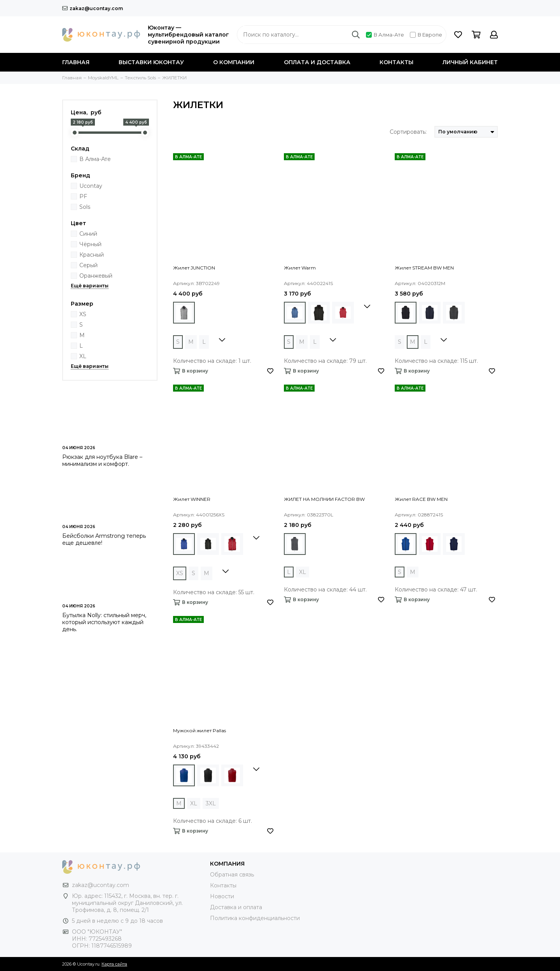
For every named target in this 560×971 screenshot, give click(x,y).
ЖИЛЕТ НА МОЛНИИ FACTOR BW (324, 499)
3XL (211, 803)
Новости (222, 896)
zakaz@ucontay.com (93, 8)
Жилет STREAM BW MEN (424, 268)
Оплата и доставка (317, 62)
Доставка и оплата (236, 907)
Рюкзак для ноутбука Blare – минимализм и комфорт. (102, 460)
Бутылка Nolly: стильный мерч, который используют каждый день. (104, 622)
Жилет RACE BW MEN (421, 499)
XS (83, 314)
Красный (92, 255)
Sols (85, 207)
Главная (76, 62)
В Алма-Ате (385, 35)
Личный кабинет (470, 62)
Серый (88, 265)
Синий (88, 234)
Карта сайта (114, 964)
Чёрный (90, 244)
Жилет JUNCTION (194, 268)
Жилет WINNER (192, 499)
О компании (234, 62)
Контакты (396, 62)
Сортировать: (408, 132)
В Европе (426, 35)
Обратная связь (232, 875)
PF (83, 196)
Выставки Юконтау (151, 62)
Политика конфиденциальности (255, 918)
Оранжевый (96, 276)
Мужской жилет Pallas (199, 730)
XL (83, 356)
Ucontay (91, 186)
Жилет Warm (300, 268)
